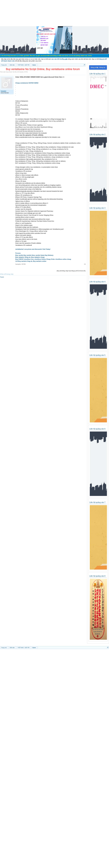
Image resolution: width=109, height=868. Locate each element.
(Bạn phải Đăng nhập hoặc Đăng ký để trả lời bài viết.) (71, 271)
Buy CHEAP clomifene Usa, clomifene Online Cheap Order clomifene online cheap (43, 259)
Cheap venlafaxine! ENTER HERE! (27, 83)
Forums (18, 253)
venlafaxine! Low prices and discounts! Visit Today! (33, 249)
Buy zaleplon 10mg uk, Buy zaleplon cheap (30, 257)
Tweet (2, 277)
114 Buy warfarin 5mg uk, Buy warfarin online (31, 261)
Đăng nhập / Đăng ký (98, 67)
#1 (85, 264)
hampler (21, 72)
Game (11, 72)
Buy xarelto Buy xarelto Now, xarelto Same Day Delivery (34, 255)
